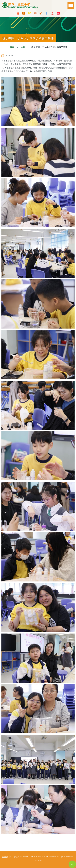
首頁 (12, 47)
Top (72, 864)
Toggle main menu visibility (71, 4)
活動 (23, 47)
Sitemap (5, 857)
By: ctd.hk (38, 860)
